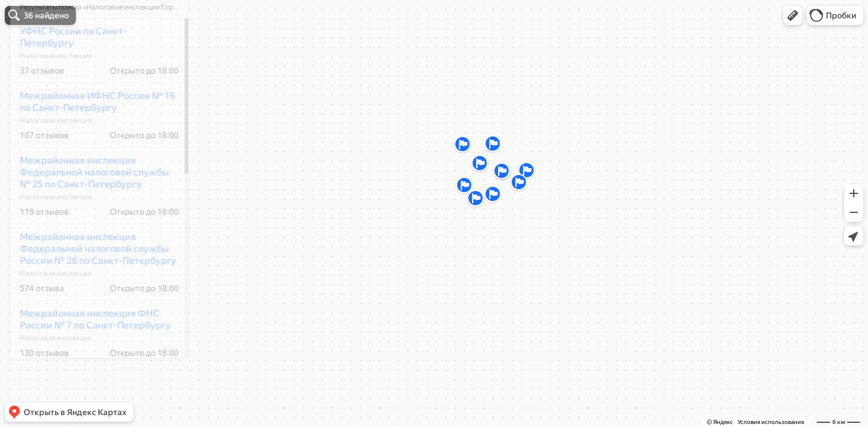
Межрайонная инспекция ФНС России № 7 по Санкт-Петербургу (87, 354)
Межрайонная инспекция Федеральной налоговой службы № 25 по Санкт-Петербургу (86, 207)
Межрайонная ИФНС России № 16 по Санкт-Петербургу (90, 137)
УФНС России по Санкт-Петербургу (65, 72)
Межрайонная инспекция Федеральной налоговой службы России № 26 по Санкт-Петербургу (90, 284)
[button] (793, 15)
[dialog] (91, 212)
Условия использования (771, 422)
